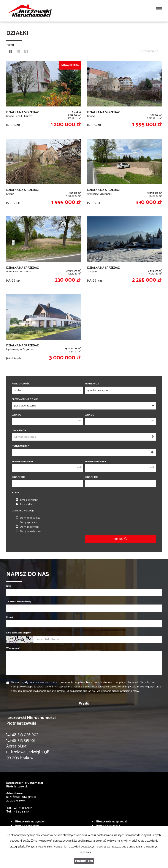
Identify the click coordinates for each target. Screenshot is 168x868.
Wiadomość (13, 648)
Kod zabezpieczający (18, 633)
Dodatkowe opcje (23, 511)
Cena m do (91, 477)
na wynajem (31, 822)
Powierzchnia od (22, 462)
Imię (9, 586)
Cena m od (18, 477)
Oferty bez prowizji (28, 527)
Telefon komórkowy (19, 602)
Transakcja (92, 384)
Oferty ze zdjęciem (28, 518)
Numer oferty (20, 446)
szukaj (120, 539)
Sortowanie (149, 51)
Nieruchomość (21, 384)
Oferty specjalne (26, 522)
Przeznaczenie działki (25, 399)
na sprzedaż (112, 822)
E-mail (10, 617)
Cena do (90, 415)
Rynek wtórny (25, 504)
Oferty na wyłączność (29, 531)
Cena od (17, 415)
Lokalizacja (19, 431)
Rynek (15, 493)
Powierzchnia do (95, 462)
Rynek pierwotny (27, 500)
